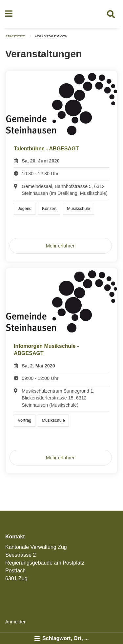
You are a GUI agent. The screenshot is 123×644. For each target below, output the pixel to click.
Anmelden (16, 622)
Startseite (15, 36)
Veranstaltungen (51, 36)
